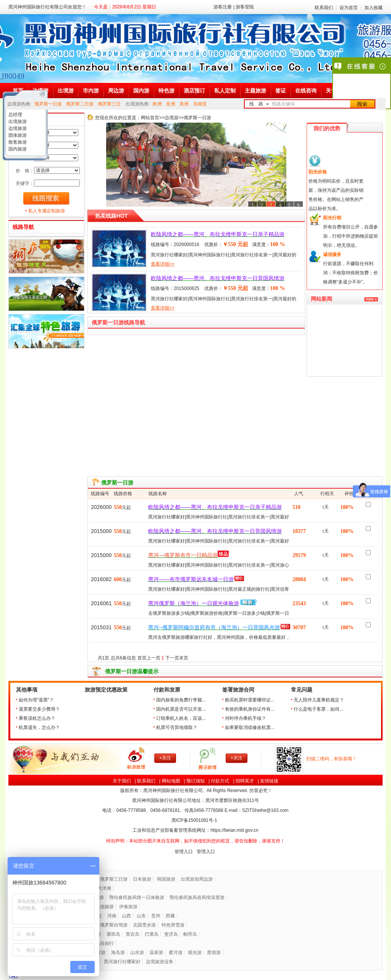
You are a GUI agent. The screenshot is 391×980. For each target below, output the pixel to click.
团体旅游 (17, 135)
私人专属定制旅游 (47, 211)
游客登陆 (245, 7)
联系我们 (324, 8)
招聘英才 (245, 781)
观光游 (195, 952)
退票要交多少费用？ (39, 709)
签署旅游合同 (238, 690)
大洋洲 (104, 888)
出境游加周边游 (197, 879)
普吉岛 (132, 934)
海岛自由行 (102, 943)
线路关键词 (283, 104)
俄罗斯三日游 (114, 879)
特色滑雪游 (173, 925)
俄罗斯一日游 (48, 104)
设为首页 (349, 8)
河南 (112, 916)
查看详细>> (163, 264)
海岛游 (118, 952)
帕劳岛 (190, 934)
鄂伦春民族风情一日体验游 (137, 897)
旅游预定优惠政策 (106, 690)
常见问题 (302, 690)
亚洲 (171, 104)
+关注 (165, 758)
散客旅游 (17, 142)
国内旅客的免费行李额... (181, 700)
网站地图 (171, 781)
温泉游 (156, 952)
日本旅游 (142, 879)
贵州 (156, 916)
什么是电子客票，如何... (318, 709)
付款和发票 (167, 690)
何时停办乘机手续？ (246, 718)
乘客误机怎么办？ (37, 718)
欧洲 (157, 104)
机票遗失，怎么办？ (39, 727)
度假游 (214, 952)
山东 (141, 916)
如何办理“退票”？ (36, 700)
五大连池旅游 (100, 907)
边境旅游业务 (160, 962)
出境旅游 (17, 121)
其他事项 (27, 690)
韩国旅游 (166, 879)
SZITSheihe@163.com (265, 810)
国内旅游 (17, 149)
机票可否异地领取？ (177, 727)
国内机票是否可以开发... (181, 709)
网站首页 (150, 118)
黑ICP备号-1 (195, 820)
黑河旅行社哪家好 (122, 962)
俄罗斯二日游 (80, 104)
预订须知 (195, 781)
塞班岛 (113, 934)
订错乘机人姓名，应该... (181, 718)
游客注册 (223, 7)
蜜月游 (176, 952)
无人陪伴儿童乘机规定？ (319, 700)
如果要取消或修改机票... (250, 727)
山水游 (137, 952)
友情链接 (269, 781)
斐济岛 (171, 934)
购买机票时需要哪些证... (250, 700)
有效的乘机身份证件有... (250, 709)
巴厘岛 (152, 934)
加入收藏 (373, 8)
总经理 (15, 115)
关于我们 (122, 781)
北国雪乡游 (144, 925)
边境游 (171, 118)
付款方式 (220, 781)
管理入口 (184, 852)
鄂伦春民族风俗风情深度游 (197, 897)
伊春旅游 (128, 907)
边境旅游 (17, 128)
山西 (126, 916)
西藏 (170, 916)
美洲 (184, 104)
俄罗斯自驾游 (114, 925)
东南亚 (200, 104)
